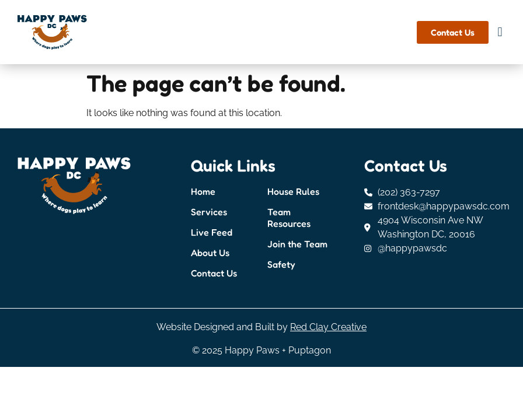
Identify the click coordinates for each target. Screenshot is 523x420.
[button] (500, 32)
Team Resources (289, 218)
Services (209, 212)
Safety (281, 264)
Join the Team (297, 244)
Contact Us (214, 273)
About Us (210, 253)
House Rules (293, 191)
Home (203, 191)
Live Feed (212, 232)
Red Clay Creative (328, 327)
